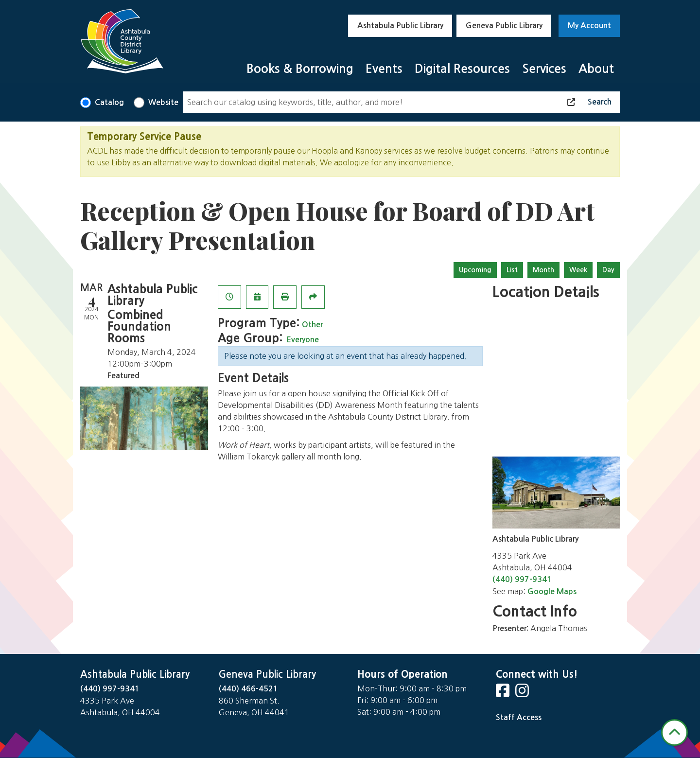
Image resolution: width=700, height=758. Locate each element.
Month (543, 270)
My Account (589, 26)
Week (578, 270)
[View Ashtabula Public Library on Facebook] (504, 694)
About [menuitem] (596, 69)
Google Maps (552, 591)
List (512, 270)
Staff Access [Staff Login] (519, 717)
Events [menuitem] (384, 69)
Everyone (303, 340)
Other (312, 325)
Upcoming (475, 270)
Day (608, 270)
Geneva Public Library (504, 26)
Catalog (109, 102)
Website (163, 102)
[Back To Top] (674, 732)
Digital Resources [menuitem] (462, 69)
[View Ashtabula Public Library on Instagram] (523, 694)
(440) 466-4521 (248, 689)
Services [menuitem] (544, 69)
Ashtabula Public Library (400, 26)
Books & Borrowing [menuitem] (300, 69)
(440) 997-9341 (522, 579)
